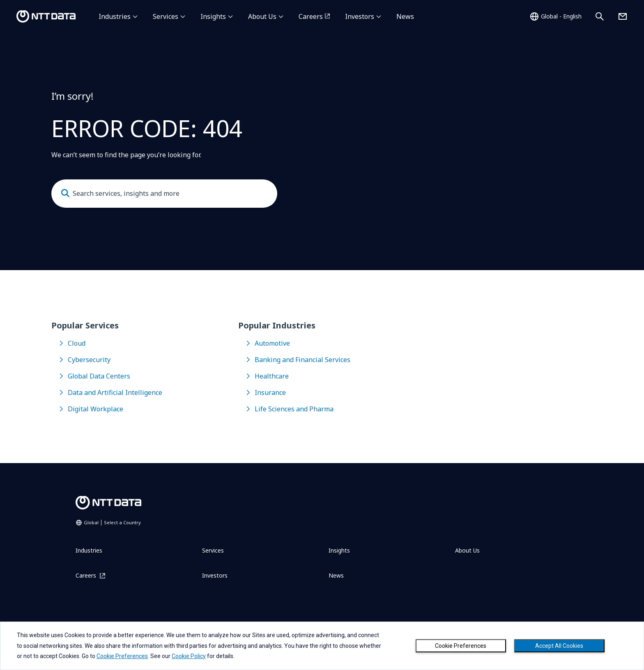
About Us (262, 16)
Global (112, 522)
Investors (360, 16)
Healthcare (272, 376)
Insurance (270, 392)
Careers (311, 16)
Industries (115, 16)
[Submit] (65, 193)
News (405, 16)
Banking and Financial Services (302, 360)
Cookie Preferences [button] (122, 656)
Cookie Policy (189, 656)
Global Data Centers (99, 376)
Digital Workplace (95, 409)
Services (166, 16)
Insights (213, 16)
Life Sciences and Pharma (294, 409)
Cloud (77, 343)
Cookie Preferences (461, 646)
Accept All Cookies (559, 646)
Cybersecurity (89, 360)
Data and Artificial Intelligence (115, 392)
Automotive (272, 343)
